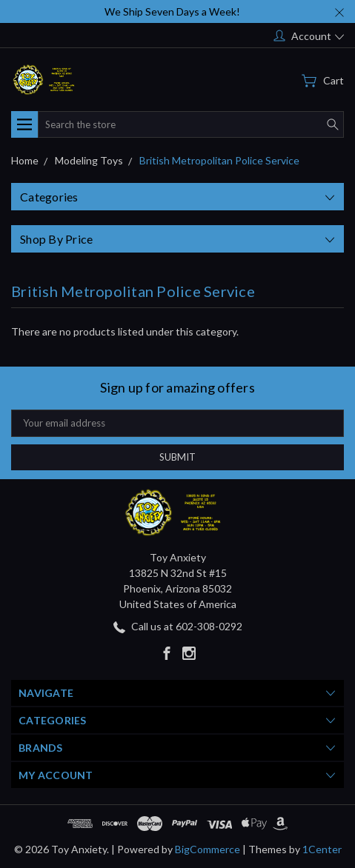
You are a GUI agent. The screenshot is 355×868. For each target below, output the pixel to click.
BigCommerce (208, 849)
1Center (322, 849)
